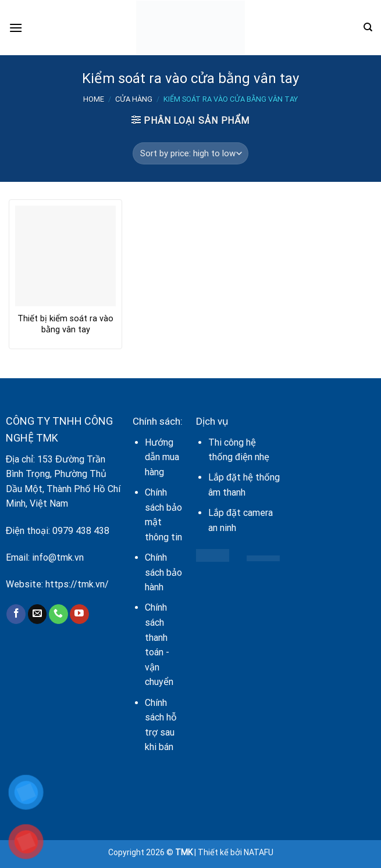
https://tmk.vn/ (77, 584)
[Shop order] (190, 153)
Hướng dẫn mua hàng (162, 457)
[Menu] (16, 28)
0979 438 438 (81, 531)
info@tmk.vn (58, 557)
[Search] (368, 27)
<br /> (333, 486)
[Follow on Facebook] (16, 614)
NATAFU (259, 852)
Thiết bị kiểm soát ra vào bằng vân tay (65, 324)
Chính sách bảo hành (163, 572)
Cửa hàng (134, 99)
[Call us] (58, 614)
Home (94, 99)
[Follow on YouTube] (79, 614)
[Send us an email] (38, 614)
